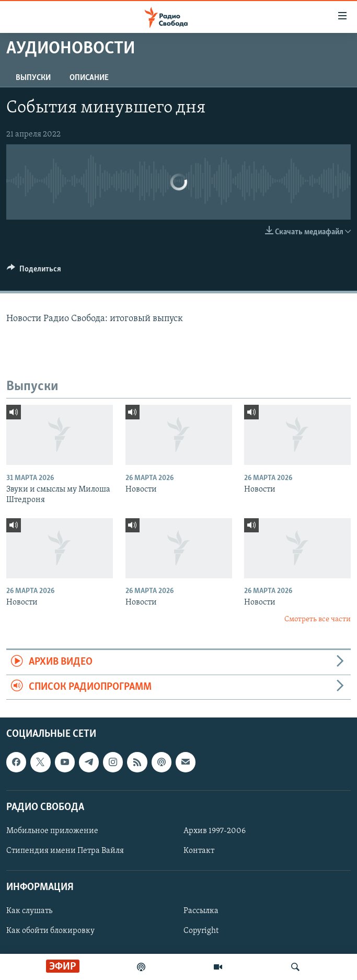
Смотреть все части (318, 619)
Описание (89, 78)
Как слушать (29, 911)
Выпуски (33, 78)
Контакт (199, 851)
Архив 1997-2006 (215, 831)
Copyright (201, 931)
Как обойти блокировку (50, 931)
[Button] (34, 271)
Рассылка (201, 911)
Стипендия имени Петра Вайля (65, 851)
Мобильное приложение (52, 831)
